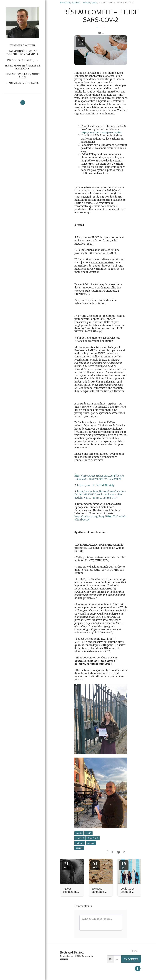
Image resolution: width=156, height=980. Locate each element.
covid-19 (80, 838)
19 (124, 865)
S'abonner (131, 959)
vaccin (79, 833)
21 (66, 865)
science (91, 843)
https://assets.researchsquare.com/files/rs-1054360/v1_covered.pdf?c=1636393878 (100, 477)
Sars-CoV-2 (93, 838)
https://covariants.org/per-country (101, 132)
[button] (23, 67)
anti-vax (80, 843)
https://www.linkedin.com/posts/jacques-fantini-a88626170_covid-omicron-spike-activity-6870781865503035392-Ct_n (100, 494)
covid (88, 833)
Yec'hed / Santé (90, 3)
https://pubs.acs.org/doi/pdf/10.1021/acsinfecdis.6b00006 (100, 518)
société (79, 848)
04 (95, 865)
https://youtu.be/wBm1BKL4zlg (96, 485)
